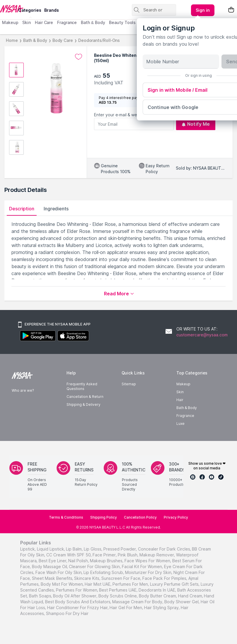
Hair (180, 400)
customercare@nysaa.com (202, 335)
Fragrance (67, 22)
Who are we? (23, 390)
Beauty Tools (122, 22)
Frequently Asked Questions (82, 386)
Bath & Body (93, 22)
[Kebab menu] (203, 10)
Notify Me (196, 124)
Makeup (10, 22)
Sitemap (129, 384)
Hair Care (44, 22)
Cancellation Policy (140, 517)
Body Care (63, 40)
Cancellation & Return (85, 397)
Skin (27, 22)
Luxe (180, 424)
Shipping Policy (104, 517)
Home (12, 40)
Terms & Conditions (66, 517)
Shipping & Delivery (83, 404)
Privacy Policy (176, 517)
